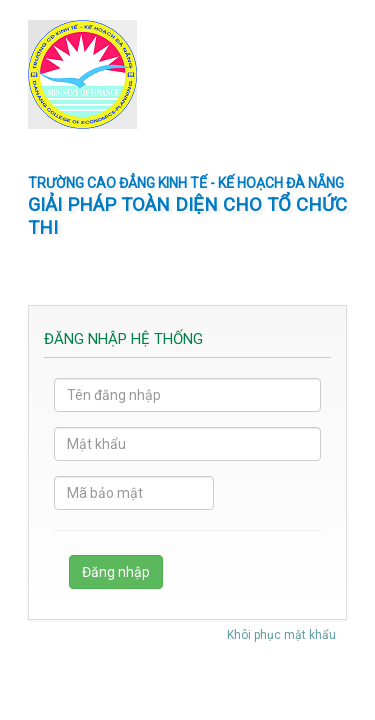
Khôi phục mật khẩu (281, 635)
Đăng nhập (116, 572)
